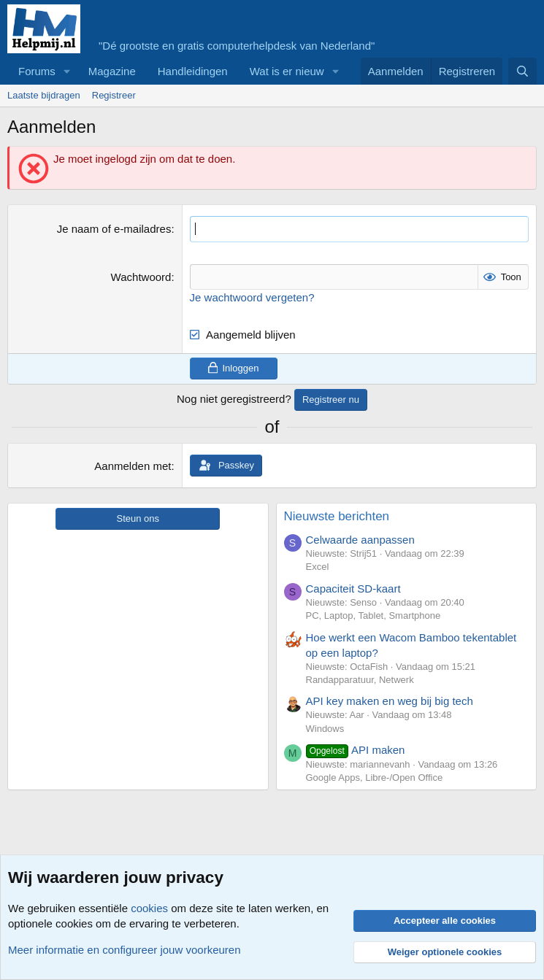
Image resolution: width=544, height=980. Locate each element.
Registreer (114, 95)
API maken (356, 750)
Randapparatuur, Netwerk (360, 680)
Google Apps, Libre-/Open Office (375, 778)
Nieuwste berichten (337, 516)
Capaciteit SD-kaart (353, 589)
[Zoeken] (522, 71)
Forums (37, 71)
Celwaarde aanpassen (360, 540)
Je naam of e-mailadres (114, 229)
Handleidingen (193, 71)
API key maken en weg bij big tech (390, 701)
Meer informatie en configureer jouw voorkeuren (124, 950)
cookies (149, 908)
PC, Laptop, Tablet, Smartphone (373, 616)
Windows (325, 728)
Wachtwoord (141, 276)
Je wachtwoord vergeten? (252, 297)
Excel (318, 567)
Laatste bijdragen (44, 95)
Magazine (112, 71)
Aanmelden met (133, 466)
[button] (67, 71)
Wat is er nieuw (287, 71)
